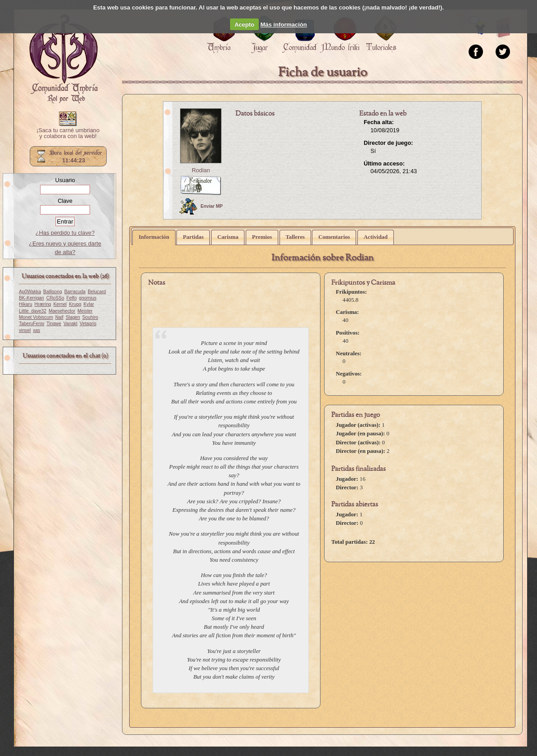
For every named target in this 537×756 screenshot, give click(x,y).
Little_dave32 (33, 311)
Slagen (73, 317)
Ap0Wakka (30, 292)
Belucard (97, 292)
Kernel (60, 304)
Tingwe (54, 324)
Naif (59, 317)
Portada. (63, 59)
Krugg (75, 304)
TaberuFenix (32, 324)
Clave (65, 201)
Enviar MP (201, 206)
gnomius (88, 298)
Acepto (244, 25)
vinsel (25, 330)
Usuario (65, 180)
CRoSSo (55, 298)
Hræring (43, 304)
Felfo (72, 298)
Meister (85, 311)
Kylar (88, 304)
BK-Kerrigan (32, 298)
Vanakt (70, 324)
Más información (283, 25)
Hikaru (26, 304)
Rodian (201, 170)
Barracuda (75, 292)
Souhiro (90, 317)
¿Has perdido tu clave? (65, 233)
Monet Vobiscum (36, 317)
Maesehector (62, 311)
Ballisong (53, 292)
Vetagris (88, 324)
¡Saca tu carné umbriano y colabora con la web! (68, 134)
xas (36, 330)
